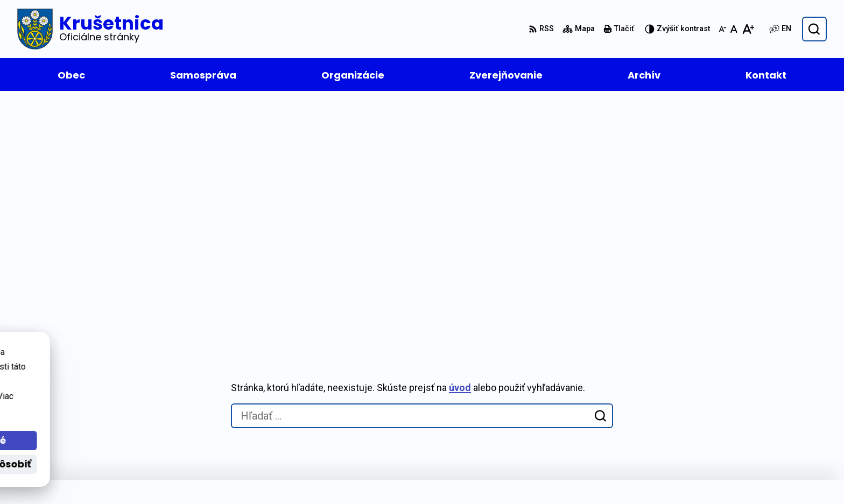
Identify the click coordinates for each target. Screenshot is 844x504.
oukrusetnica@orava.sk (703, 426)
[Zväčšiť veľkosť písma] (748, 29)
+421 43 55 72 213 (691, 400)
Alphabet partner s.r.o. (219, 475)
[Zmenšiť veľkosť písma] (722, 29)
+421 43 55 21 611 (691, 413)
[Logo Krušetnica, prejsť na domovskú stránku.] (90, 29)
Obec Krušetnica (371, 475)
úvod (460, 150)
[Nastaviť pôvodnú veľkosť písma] (734, 29)
